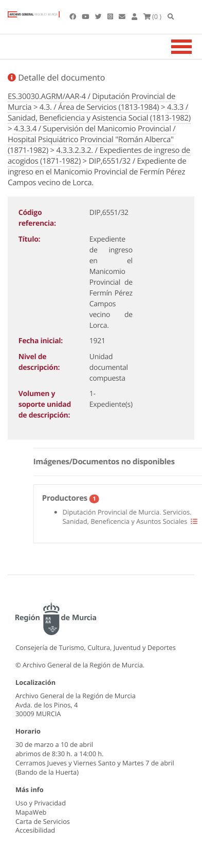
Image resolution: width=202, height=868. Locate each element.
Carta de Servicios (43, 821)
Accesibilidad (35, 830)
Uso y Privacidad (41, 803)
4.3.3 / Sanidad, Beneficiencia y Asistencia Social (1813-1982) (99, 113)
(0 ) (153, 16)
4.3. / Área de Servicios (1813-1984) (99, 107)
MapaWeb (31, 812)
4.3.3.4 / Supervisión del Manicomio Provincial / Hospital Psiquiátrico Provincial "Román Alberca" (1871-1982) (91, 140)
